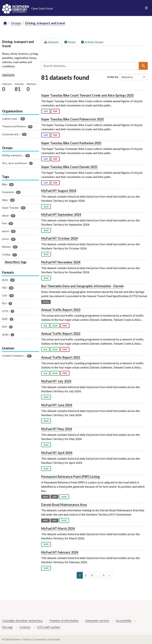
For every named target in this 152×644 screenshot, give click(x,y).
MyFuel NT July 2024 (56, 381)
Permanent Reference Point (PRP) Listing (70, 477)
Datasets (51, 42)
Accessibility (124, 620)
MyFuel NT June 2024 (57, 405)
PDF (55, 111)
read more (8, 74)
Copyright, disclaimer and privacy (22, 620)
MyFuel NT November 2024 (61, 262)
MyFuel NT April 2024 (57, 453)
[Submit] (143, 66)
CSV (46, 111)
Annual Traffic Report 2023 (61, 310)
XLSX (46, 207)
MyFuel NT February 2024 (60, 552)
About (70, 42)
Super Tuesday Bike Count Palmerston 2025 (73, 119)
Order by (113, 77)
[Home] (5, 23)
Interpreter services (97, 620)
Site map (7, 627)
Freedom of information (64, 620)
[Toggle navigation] (146, 8)
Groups (16, 23)
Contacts (25, 627)
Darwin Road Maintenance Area (64, 505)
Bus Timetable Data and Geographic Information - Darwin (82, 286)
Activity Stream (92, 42)
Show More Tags (16, 262)
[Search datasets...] (90, 66)
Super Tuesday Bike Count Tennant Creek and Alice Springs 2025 (87, 95)
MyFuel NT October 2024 (59, 238)
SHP (55, 497)
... (98, 575)
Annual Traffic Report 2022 (61, 334)
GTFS (46, 302)
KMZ (46, 497)
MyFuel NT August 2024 (59, 191)
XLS (45, 326)
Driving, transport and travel (45, 23)
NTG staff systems (49, 627)
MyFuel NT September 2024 (61, 215)
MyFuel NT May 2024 (57, 429)
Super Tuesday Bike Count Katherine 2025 (71, 143)
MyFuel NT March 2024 (58, 528)
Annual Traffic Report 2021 (61, 357)
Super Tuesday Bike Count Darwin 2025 (69, 167)
